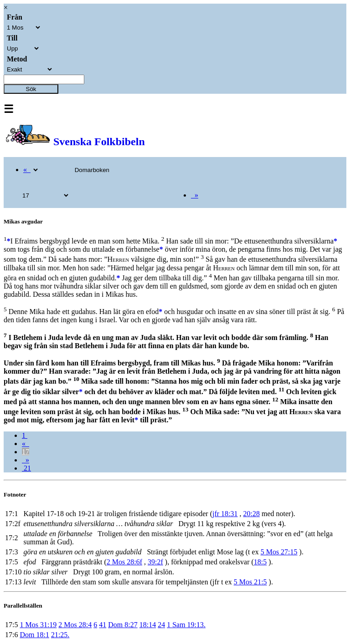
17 (26, 452)
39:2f (155, 562)
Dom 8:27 (123, 625)
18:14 (148, 625)
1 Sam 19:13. (186, 625)
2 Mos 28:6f (124, 562)
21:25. (60, 635)
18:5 (260, 562)
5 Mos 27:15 (279, 552)
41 (103, 625)
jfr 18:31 (225, 514)
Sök (31, 89)
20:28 (252, 514)
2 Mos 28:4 (75, 625)
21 (26, 468)
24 (161, 625)
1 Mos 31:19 (38, 625)
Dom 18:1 (34, 635)
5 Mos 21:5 (250, 582)
